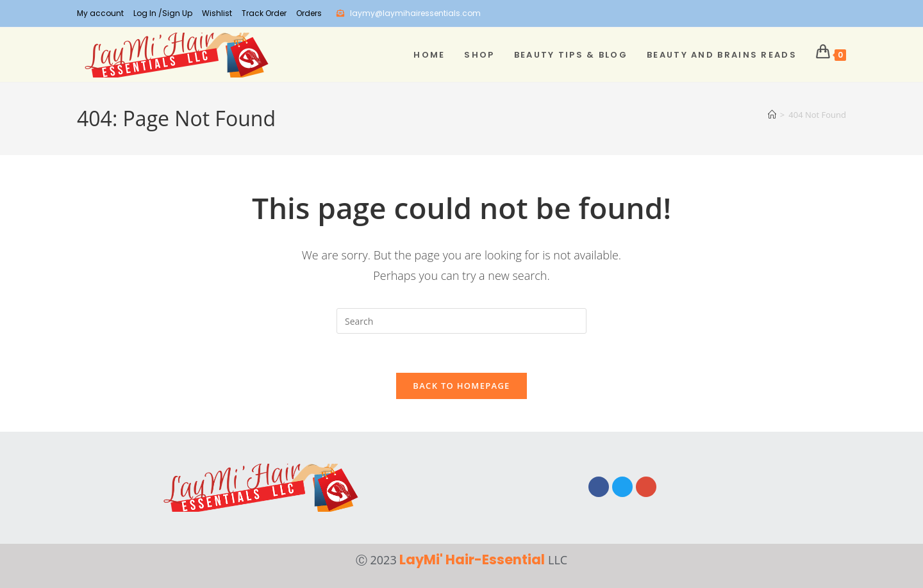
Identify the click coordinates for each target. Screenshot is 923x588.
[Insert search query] (462, 321)
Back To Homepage (461, 386)
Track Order (264, 13)
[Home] (772, 115)
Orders (309, 13)
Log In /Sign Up (163, 13)
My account (100, 13)
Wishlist (217, 13)
